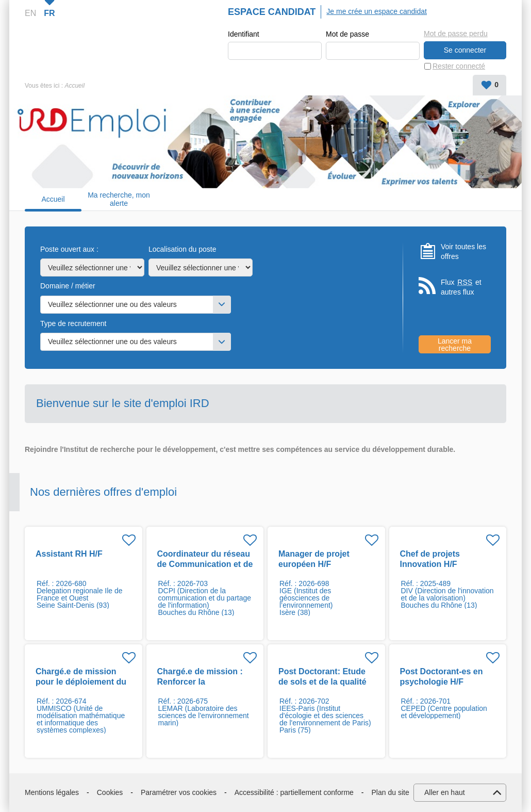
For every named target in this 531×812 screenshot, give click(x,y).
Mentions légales (52, 792)
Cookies (110, 792)
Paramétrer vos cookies (179, 792)
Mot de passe (347, 34)
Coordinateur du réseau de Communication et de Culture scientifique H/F (205, 564)
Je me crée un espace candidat (377, 11)
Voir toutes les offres (463, 252)
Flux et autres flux (461, 287)
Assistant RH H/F (69, 554)
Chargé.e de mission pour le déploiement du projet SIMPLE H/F (81, 682)
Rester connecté (459, 66)
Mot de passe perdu (456, 34)
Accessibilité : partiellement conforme (294, 792)
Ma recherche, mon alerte (119, 199)
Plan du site (391, 792)
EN (30, 13)
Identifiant (244, 34)
